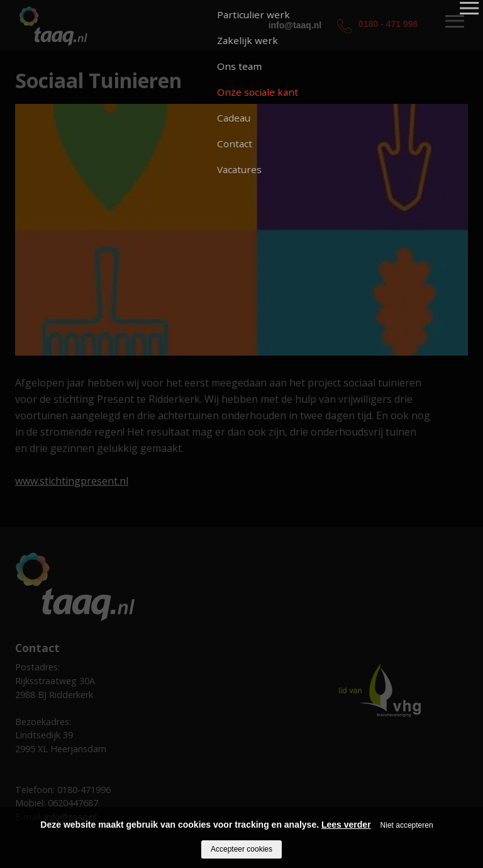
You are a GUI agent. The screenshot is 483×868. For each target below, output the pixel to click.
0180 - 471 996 (388, 24)
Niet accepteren (407, 825)
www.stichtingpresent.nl (72, 481)
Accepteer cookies (241, 849)
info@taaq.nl (295, 25)
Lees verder (346, 825)
